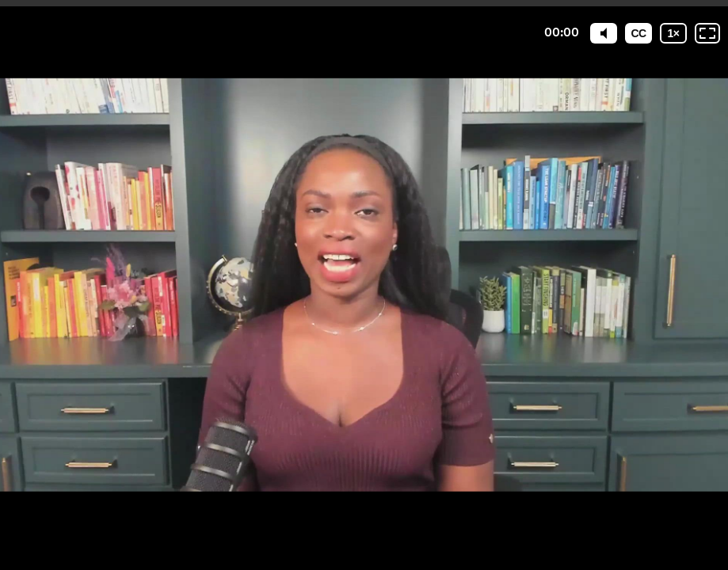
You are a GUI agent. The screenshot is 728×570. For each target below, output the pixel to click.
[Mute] (604, 33)
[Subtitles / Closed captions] (638, 33)
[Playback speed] (673, 33)
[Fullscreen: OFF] (707, 33)
